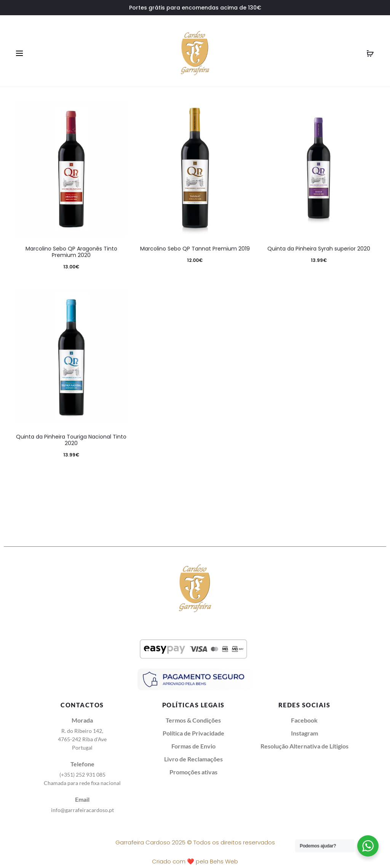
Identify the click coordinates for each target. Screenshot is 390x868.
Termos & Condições (193, 720)
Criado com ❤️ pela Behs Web (195, 861)
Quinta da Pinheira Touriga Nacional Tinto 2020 (71, 440)
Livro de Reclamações (193, 759)
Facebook (304, 720)
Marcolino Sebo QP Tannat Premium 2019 (195, 249)
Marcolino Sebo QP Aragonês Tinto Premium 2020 (71, 252)
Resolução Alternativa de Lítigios (304, 746)
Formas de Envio (193, 746)
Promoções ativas (193, 772)
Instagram (304, 733)
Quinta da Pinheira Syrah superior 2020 (319, 249)
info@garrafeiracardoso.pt (82, 810)
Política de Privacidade (193, 733)
